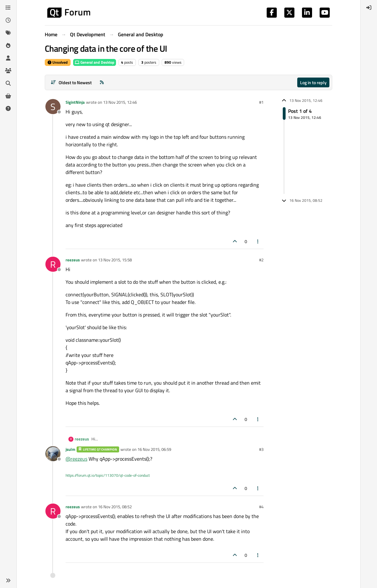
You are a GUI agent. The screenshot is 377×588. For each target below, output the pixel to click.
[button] (8, 580)
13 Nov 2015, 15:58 (115, 260)
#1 (261, 102)
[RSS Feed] (102, 82)
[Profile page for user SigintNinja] (53, 107)
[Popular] (8, 45)
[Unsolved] (8, 108)
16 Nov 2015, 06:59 (154, 449)
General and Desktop (95, 62)
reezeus (73, 260)
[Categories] (8, 8)
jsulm (70, 449)
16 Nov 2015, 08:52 (115, 507)
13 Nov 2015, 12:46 (120, 102)
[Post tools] (258, 241)
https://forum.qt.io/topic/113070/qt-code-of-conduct (108, 475)
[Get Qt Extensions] (8, 96)
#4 (261, 507)
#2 (261, 260)
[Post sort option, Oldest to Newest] (71, 82)
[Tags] (8, 33)
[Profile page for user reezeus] (53, 264)
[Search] (8, 83)
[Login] (369, 8)
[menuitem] (369, 8)
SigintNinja (75, 102)
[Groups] (8, 71)
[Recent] (8, 20)
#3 (261, 449)
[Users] (8, 58)
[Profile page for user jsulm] (53, 454)
